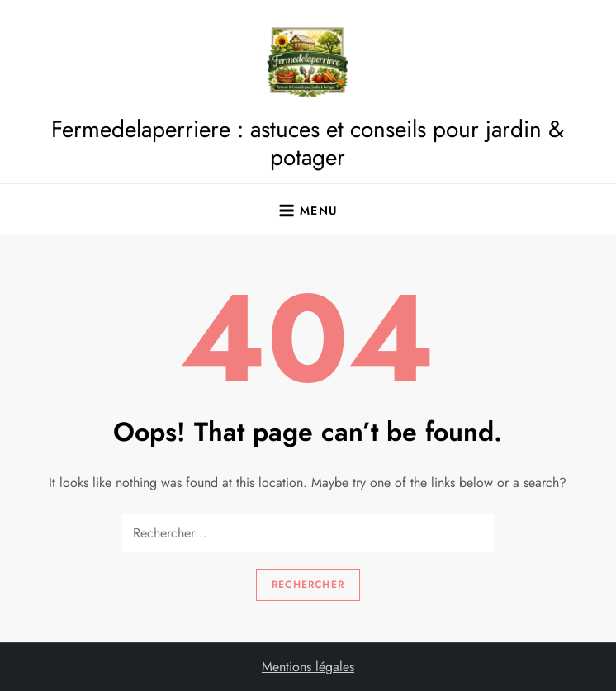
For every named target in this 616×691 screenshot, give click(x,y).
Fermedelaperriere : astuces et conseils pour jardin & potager (308, 143)
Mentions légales (308, 667)
